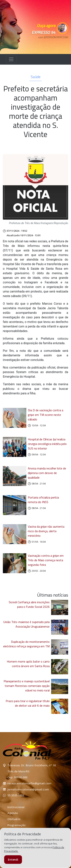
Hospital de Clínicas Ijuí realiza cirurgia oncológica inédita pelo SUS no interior (47, 444)
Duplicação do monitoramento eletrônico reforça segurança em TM (26, 644)
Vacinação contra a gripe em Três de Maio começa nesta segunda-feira (46, 560)
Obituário (14, 819)
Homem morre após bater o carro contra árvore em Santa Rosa (28, 664)
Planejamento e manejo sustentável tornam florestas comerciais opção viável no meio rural (27, 686)
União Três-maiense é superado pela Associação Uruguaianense (27, 624)
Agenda (13, 813)
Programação (16, 825)
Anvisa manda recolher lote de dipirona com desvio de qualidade (47, 473)
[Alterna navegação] (11, 59)
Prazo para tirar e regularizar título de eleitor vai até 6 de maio (28, 703)
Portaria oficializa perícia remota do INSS (43, 500)
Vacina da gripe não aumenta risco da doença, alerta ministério (46, 531)
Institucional (16, 807)
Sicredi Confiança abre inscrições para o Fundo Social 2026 (29, 604)
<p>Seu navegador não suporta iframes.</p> (51, 44)
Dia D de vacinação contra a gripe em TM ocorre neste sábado (46, 415)
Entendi (13, 860)
